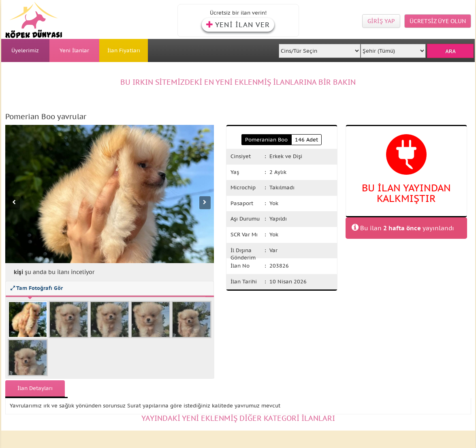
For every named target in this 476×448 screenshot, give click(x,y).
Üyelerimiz (25, 50)
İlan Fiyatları (124, 50)
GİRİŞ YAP (381, 21)
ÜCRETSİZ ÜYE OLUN (438, 21)
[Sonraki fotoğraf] (205, 203)
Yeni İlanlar (74, 50)
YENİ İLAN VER (238, 25)
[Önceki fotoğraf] (14, 203)
